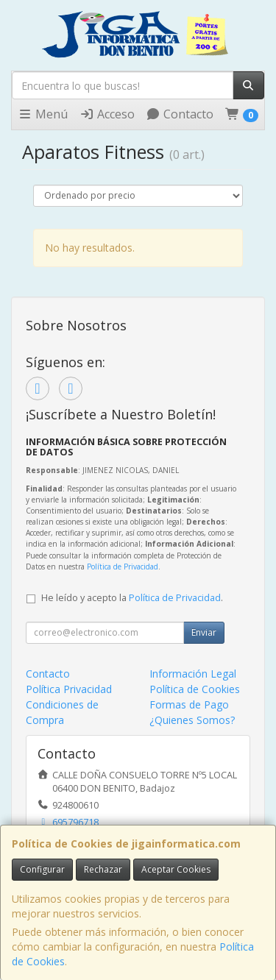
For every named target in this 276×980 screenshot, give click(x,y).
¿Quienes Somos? (192, 720)
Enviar (204, 632)
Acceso (107, 114)
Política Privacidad (69, 689)
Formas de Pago (189, 704)
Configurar (42, 869)
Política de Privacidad (123, 567)
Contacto (180, 114)
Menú (43, 114)
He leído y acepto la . (132, 598)
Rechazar (103, 869)
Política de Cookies (195, 689)
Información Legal (193, 674)
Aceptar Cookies (176, 869)
